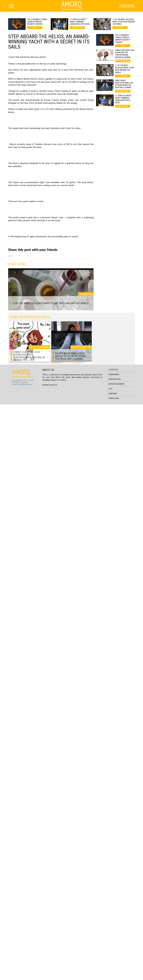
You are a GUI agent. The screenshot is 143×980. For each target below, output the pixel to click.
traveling (114, 974)
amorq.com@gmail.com (22, 960)
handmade (114, 950)
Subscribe (127, 6)
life (110, 964)
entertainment (116, 959)
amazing (113, 969)
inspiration (114, 955)
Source (10, 831)
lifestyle (113, 945)
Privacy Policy (50, 960)
